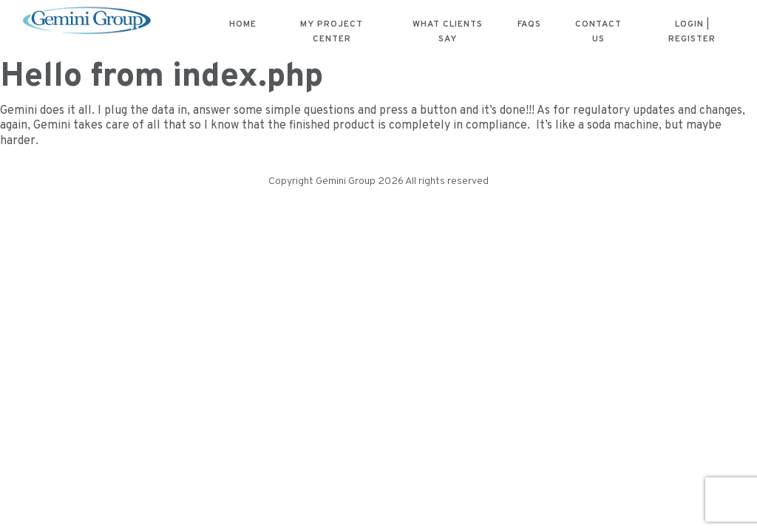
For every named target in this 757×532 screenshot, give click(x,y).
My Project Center (332, 32)
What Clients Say (448, 32)
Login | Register (692, 32)
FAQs (529, 24)
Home (243, 24)
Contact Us (598, 32)
